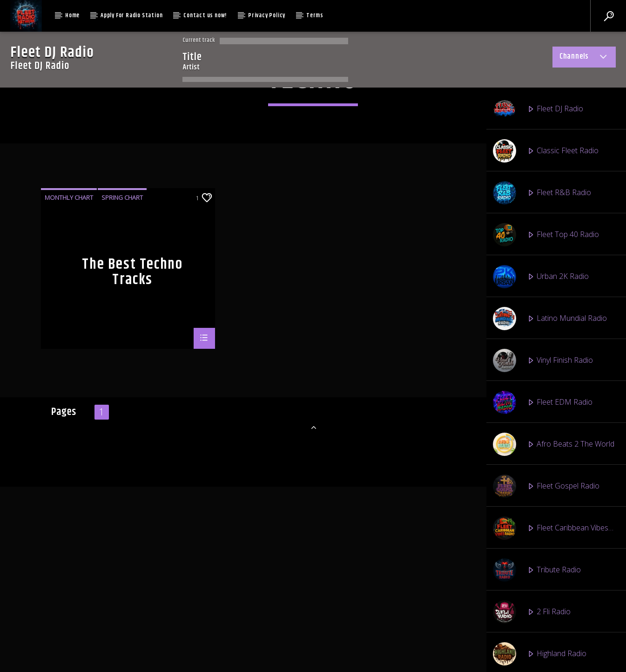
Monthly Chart (69, 445)
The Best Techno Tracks (132, 519)
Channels (584, 58)
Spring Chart (122, 445)
